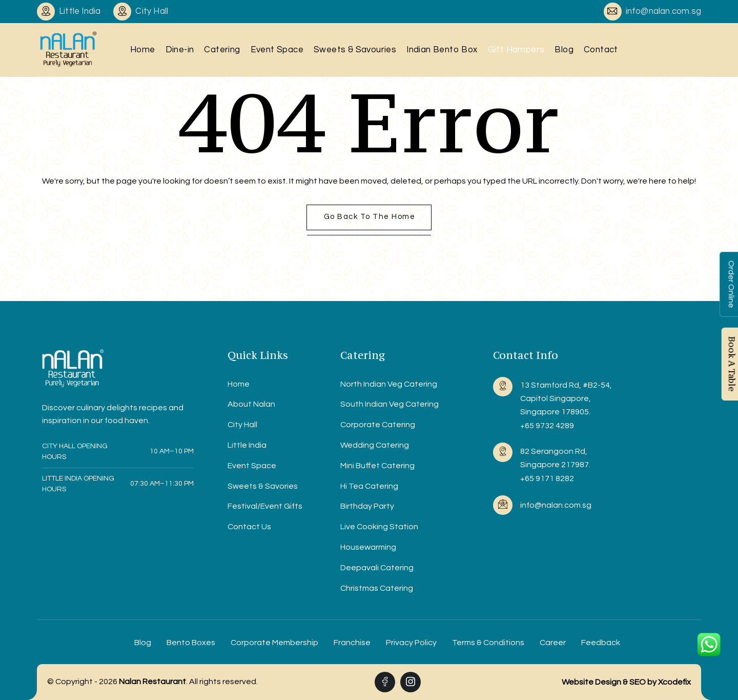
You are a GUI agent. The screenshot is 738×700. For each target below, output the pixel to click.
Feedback (601, 643)
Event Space (277, 50)
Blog (564, 50)
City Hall (242, 425)
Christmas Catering (377, 588)
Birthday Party (367, 506)
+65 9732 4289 (547, 426)
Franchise (352, 643)
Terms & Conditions (488, 643)
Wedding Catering (375, 445)
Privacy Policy (411, 643)
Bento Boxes (191, 643)
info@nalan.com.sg (663, 11)
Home (143, 50)
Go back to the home (370, 217)
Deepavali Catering (377, 568)
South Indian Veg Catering (389, 404)
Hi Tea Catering (369, 486)
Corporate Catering (378, 425)
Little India (247, 445)
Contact (601, 50)
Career (553, 643)
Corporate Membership (274, 643)
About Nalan (251, 404)
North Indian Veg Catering (389, 384)
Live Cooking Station (379, 527)
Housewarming (368, 547)
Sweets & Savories (263, 486)
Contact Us (249, 527)
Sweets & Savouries (355, 50)
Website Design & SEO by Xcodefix (626, 682)
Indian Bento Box (442, 50)
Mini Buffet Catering (377, 466)
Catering (222, 50)
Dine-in (180, 50)
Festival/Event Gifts (265, 506)
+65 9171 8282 (547, 478)
